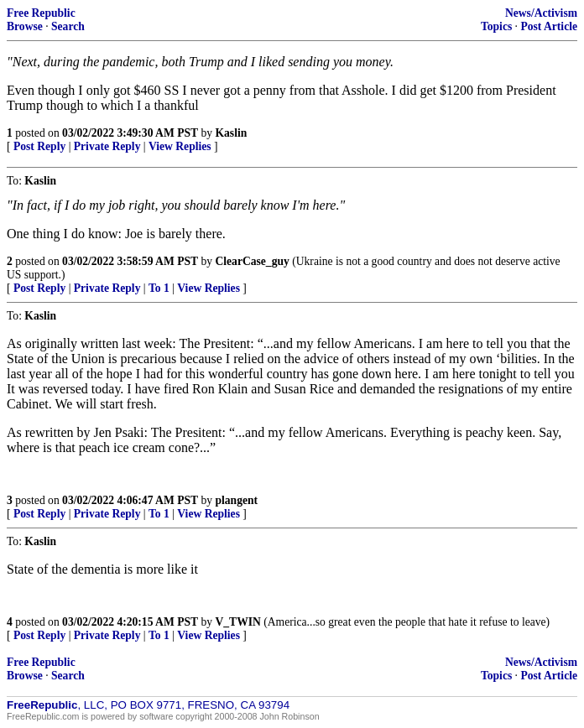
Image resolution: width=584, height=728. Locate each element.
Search (68, 26)
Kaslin (231, 133)
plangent (236, 500)
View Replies (180, 146)
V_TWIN (237, 622)
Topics (496, 26)
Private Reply (107, 146)
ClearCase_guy (252, 261)
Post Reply (39, 146)
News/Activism (541, 13)
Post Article (549, 26)
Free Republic (41, 13)
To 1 (159, 288)
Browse (25, 26)
